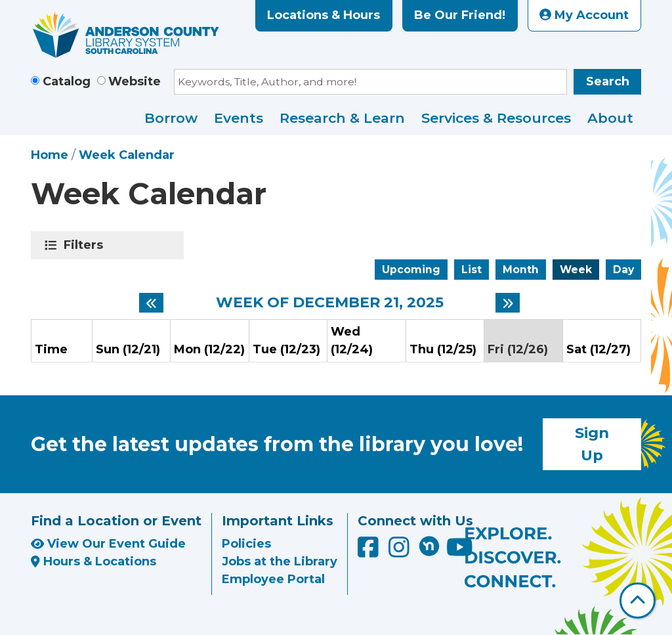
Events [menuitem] (239, 118)
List (472, 270)
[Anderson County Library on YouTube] (460, 552)
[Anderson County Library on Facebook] (370, 552)
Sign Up (592, 444)
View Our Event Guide (108, 544)
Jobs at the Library (280, 561)
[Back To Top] (638, 601)
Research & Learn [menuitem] (342, 118)
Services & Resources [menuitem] (496, 118)
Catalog (67, 81)
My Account (584, 15)
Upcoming (411, 270)
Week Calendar (127, 155)
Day (623, 270)
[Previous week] (151, 303)
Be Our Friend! (460, 15)
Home (50, 155)
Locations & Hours (324, 15)
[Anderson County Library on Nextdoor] (429, 546)
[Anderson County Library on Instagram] (401, 552)
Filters (86, 245)
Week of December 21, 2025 (330, 303)
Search (608, 81)
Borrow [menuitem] (171, 118)
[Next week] (508, 303)
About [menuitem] (610, 118)
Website (135, 81)
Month (521, 270)
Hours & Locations (94, 561)
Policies (246, 544)
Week (576, 270)
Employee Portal (273, 579)
